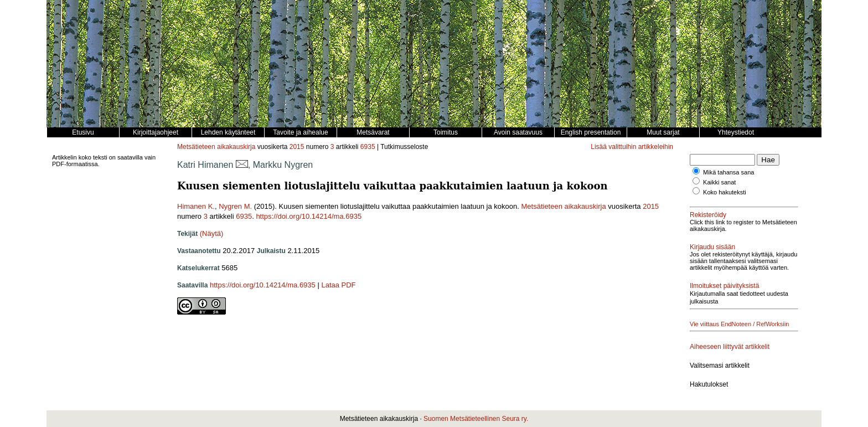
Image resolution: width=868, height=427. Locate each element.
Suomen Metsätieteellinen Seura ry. (476, 419)
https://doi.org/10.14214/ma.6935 (309, 216)
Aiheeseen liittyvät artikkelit (730, 347)
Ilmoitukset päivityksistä (724, 286)
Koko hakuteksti (725, 192)
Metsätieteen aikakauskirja (216, 147)
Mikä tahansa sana (728, 172)
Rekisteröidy (708, 215)
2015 (297, 147)
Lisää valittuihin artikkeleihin (632, 147)
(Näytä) (212, 233)
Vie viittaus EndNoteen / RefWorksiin (739, 324)
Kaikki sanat (719, 182)
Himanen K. (196, 206)
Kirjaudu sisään (712, 247)
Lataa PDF (338, 285)
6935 (368, 147)
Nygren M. (235, 206)
